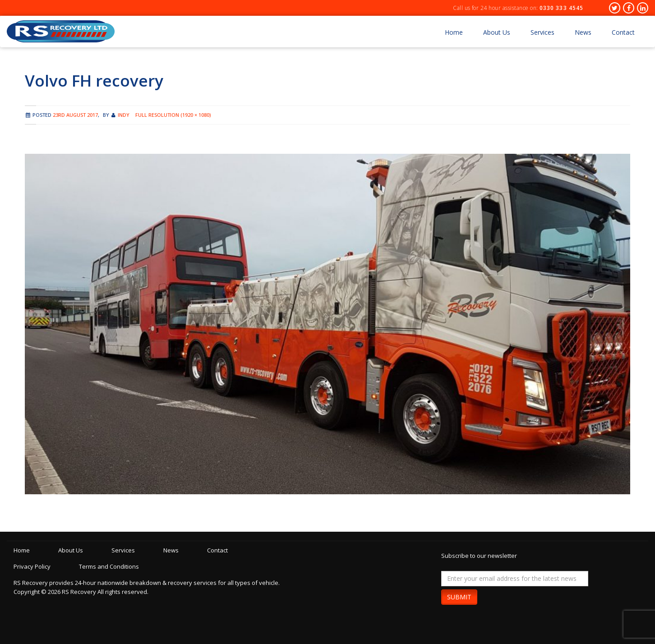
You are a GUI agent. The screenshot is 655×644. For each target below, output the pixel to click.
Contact (623, 32)
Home (454, 32)
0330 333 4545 (561, 8)
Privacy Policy (32, 566)
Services (542, 32)
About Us (497, 32)
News (583, 32)
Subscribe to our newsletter (479, 556)
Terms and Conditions (109, 566)
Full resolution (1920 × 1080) (173, 115)
